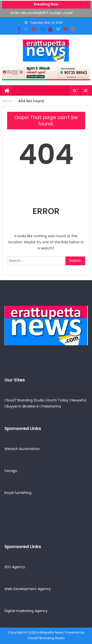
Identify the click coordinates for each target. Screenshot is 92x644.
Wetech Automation (22, 449)
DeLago (11, 471)
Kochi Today (58, 400)
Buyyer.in (14, 406)
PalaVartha (52, 406)
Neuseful (79, 400)
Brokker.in (32, 406)
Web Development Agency (28, 589)
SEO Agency (15, 567)
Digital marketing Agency (26, 611)
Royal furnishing (18, 493)
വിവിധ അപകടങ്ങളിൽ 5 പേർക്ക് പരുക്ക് (41, 12)
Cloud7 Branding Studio (24, 400)
